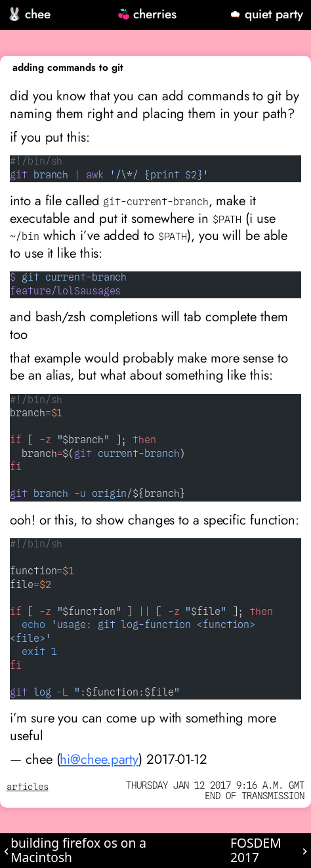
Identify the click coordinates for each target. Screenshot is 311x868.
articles (28, 787)
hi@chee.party (99, 759)
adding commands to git (68, 68)
